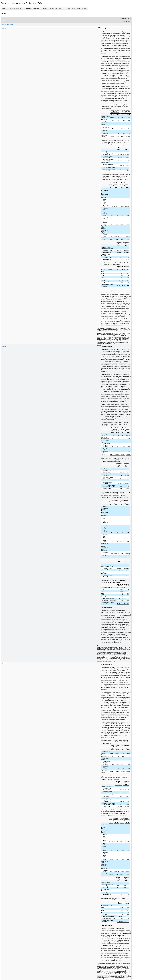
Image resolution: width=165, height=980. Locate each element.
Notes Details (82, 8)
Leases (4, 28)
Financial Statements (16, 8)
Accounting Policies (56, 8)
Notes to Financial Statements (36, 8)
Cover (4, 8)
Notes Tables (70, 8)
